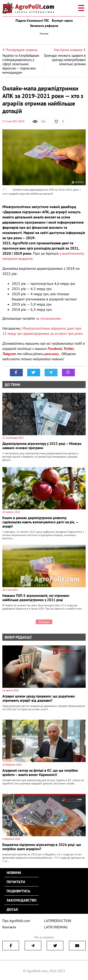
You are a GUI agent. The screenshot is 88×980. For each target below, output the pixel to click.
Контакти (9, 927)
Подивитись (18, 891)
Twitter (69, 349)
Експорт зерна (62, 21)
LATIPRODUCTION (58, 921)
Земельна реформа (44, 26)
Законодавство (22, 900)
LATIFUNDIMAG (56, 927)
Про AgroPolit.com (16, 921)
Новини (14, 873)
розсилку (52, 354)
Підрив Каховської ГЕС (32, 21)
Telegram (9, 354)
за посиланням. (49, 318)
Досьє (12, 909)
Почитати (16, 882)
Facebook (55, 349)
